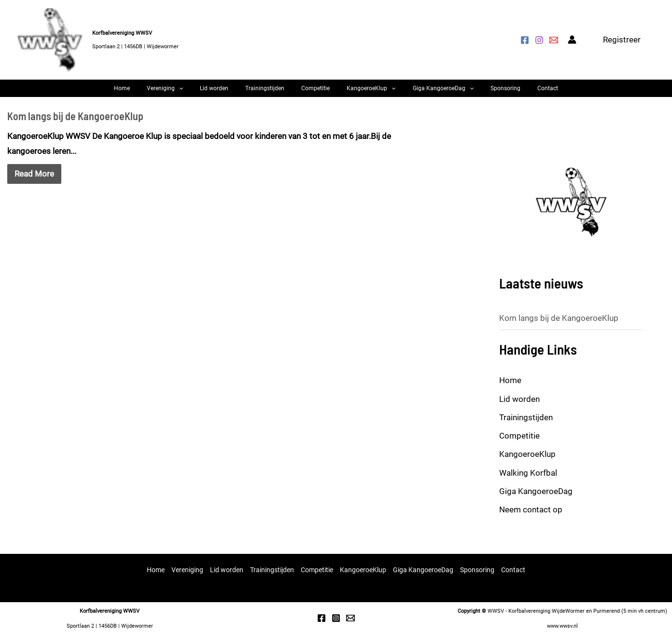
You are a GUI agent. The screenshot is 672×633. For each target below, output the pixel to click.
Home (151, 92)
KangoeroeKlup (364, 92)
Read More (34, 181)
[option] (571, 209)
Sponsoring (484, 92)
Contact (519, 92)
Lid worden (229, 92)
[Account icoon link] (572, 40)
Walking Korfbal (528, 480)
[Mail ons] (554, 40)
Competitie (315, 92)
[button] (622, 40)
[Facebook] (525, 40)
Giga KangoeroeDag (429, 92)
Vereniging (187, 92)
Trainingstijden (272, 92)
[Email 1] (350, 619)
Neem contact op (531, 517)
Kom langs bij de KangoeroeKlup (75, 123)
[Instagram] (539, 40)
